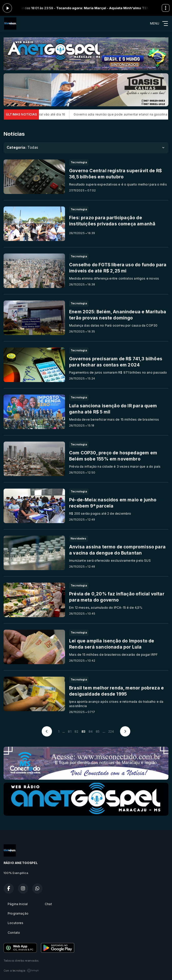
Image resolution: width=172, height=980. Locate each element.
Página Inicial (18, 904)
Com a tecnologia (21, 971)
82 (76, 731)
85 (98, 731)
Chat (48, 904)
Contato (14, 933)
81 (69, 731)
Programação (18, 913)
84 (91, 731)
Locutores (16, 923)
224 (111, 731)
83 (83, 731)
